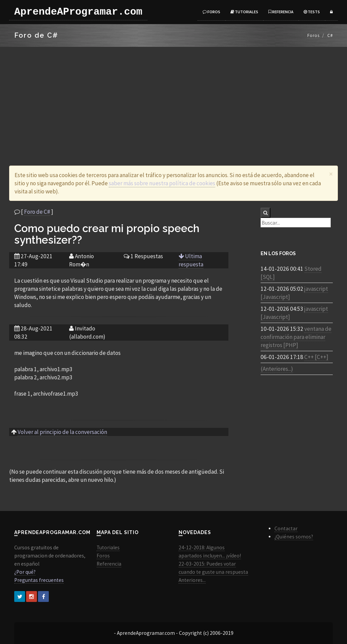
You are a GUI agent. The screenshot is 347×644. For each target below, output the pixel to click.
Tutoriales (244, 12)
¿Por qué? (25, 572)
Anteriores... (192, 580)
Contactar (286, 528)
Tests (312, 12)
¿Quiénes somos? (294, 537)
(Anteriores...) (277, 369)
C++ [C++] (316, 357)
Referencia (281, 12)
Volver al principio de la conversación (62, 432)
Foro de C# (37, 212)
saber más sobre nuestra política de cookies (162, 183)
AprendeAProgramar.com (78, 12)
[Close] (331, 174)
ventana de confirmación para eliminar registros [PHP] (296, 337)
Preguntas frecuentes (39, 580)
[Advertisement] (173, 98)
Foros (211, 12)
